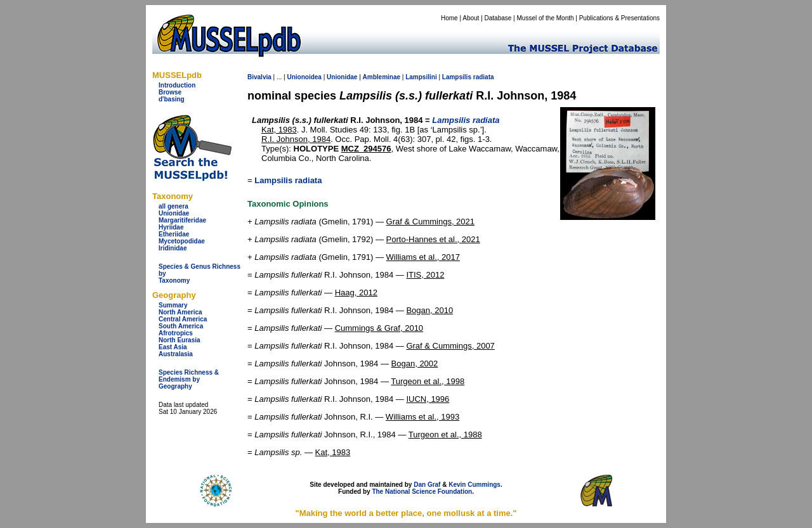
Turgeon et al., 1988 (445, 435)
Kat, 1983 (279, 130)
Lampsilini (421, 77)
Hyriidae (171, 227)
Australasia (176, 354)
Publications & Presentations (619, 18)
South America (181, 326)
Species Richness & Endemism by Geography (189, 379)
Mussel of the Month (546, 18)
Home (449, 18)
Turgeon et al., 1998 (428, 381)
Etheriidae (174, 234)
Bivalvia (259, 77)
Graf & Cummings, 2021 (430, 222)
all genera (174, 206)
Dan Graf (427, 485)
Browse (170, 92)
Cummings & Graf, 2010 (379, 328)
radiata (484, 77)
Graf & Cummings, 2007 (450, 346)
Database (498, 18)
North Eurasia (180, 340)
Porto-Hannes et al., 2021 (433, 239)
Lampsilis (457, 77)
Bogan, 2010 (429, 310)
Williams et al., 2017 (423, 257)
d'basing (172, 99)
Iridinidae (173, 248)
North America (180, 312)
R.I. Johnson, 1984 (296, 139)
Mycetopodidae (182, 241)
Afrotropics (176, 333)
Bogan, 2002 (415, 364)
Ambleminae (382, 77)
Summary (173, 305)
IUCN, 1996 (428, 399)
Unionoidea (304, 77)
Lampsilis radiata (288, 180)
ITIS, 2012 (425, 275)
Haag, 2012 (356, 293)
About (471, 18)
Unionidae (174, 213)
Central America (183, 319)
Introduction (177, 85)
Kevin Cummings (475, 485)
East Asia (173, 347)
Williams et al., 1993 (422, 417)
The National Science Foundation (422, 492)
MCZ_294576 (366, 149)
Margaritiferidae (182, 220)
